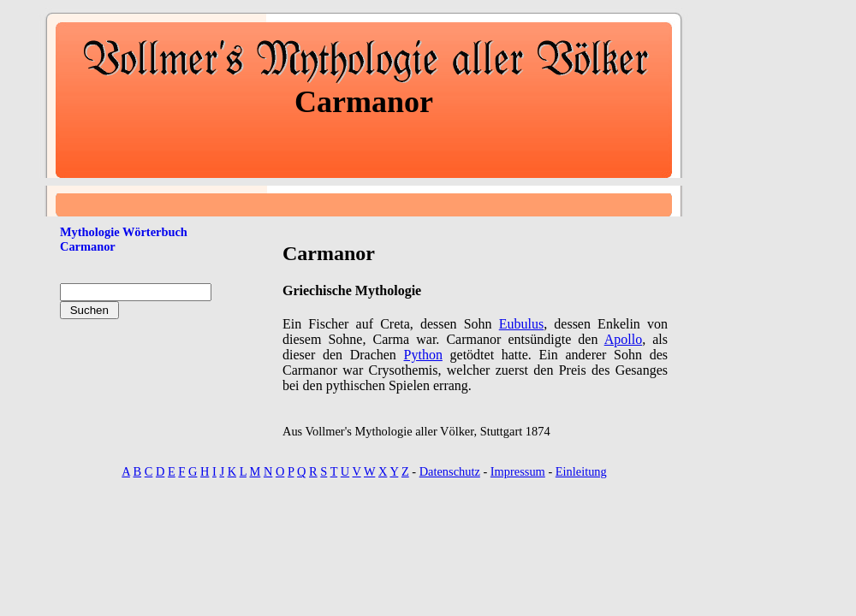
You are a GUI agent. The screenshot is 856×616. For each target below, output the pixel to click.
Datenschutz (450, 471)
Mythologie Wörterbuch (124, 232)
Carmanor (88, 246)
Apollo (623, 339)
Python (423, 355)
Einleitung (581, 471)
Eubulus (521, 324)
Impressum (518, 471)
